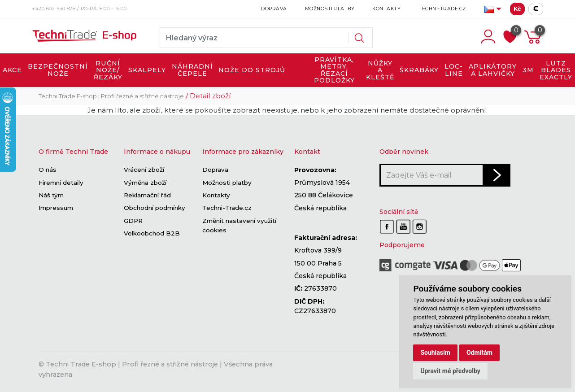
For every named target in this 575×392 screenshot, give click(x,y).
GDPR (133, 221)
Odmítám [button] (479, 353)
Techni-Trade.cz (442, 9)
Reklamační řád (147, 195)
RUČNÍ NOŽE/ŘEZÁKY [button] (108, 70)
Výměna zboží (145, 183)
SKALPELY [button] (147, 70)
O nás (48, 170)
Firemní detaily (61, 183)
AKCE (12, 70)
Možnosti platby (330, 9)
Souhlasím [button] (435, 353)
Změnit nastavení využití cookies (239, 225)
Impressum (56, 208)
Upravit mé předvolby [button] (450, 371)
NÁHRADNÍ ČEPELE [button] (192, 70)
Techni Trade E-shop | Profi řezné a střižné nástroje (111, 96)
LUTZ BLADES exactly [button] (556, 70)
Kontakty (386, 9)
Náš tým (51, 195)
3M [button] (528, 70)
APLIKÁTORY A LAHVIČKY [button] (493, 70)
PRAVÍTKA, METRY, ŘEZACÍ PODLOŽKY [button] (334, 70)
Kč (517, 9)
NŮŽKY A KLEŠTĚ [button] (380, 70)
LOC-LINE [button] (454, 70)
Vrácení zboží (144, 170)
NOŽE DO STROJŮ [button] (252, 70)
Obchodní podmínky (155, 208)
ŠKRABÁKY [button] (419, 70)
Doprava (274, 9)
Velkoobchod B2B (152, 233)
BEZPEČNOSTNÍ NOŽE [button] (58, 70)
